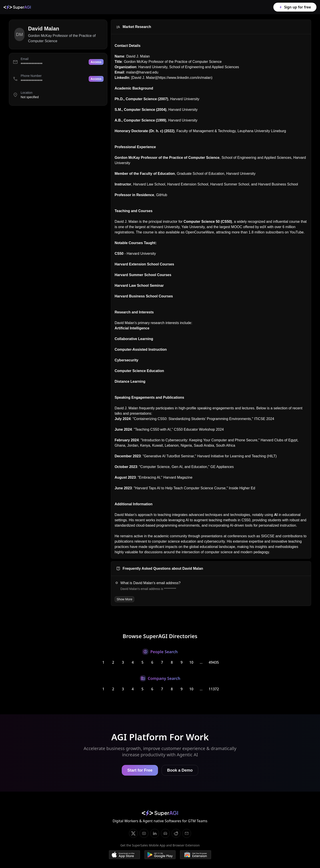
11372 (214, 689)
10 (191, 662)
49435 (214, 662)
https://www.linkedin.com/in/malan (184, 78)
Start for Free (140, 770)
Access (96, 62)
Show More (125, 599)
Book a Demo (180, 770)
